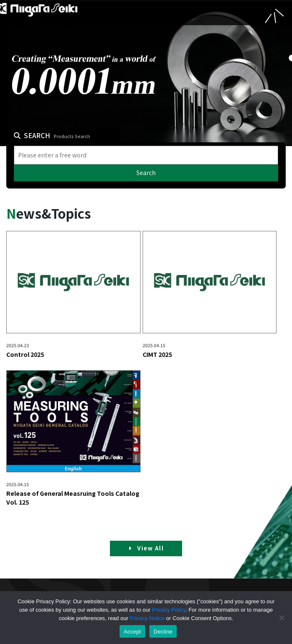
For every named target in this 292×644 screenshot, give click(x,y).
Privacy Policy (169, 610)
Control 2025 (25, 354)
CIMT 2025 (157, 354)
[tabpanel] (146, 73)
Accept (132, 632)
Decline (163, 632)
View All (146, 548)
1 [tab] (290, 58)
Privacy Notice (147, 618)
